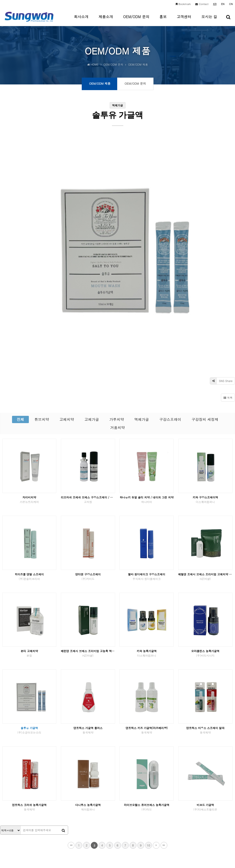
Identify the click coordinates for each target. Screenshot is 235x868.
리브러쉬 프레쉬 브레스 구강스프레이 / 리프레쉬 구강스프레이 (88, 401)
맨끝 (164, 747)
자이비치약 (29, 401)
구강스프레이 (170, 321)
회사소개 (81, 20)
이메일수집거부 (45, 802)
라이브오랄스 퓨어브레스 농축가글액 (147, 708)
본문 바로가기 (0, 0)
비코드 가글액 (205, 708)
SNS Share (221, 282)
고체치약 (67, 321)
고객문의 (84, 802)
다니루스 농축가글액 (88, 708)
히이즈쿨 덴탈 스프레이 (29, 478)
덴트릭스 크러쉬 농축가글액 (29, 708)
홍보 (163, 20)
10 (148, 746)
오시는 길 (209, 20)
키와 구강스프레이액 (205, 401)
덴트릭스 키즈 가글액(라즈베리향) (147, 631)
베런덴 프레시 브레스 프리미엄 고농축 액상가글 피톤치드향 (88, 554)
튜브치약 (42, 321)
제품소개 (106, 20)
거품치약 (118, 329)
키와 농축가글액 (147, 554)
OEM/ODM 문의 (136, 20)
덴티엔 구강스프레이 (88, 478)
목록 (228, 299)
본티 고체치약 (29, 554)
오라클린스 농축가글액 (205, 554)
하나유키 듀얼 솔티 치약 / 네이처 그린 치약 (147, 401)
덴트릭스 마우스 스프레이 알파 (205, 631)
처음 (71, 747)
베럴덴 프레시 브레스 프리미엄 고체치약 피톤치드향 (205, 478)
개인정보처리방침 (15, 802)
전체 (20, 321)
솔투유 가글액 (29, 631)
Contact (202, 4)
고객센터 (184, 20)
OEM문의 (69, 802)
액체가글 (142, 321)
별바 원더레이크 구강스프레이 (147, 478)
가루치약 (117, 321)
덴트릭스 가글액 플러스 (88, 631)
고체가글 (92, 321)
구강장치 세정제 (205, 321)
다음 (156, 747)
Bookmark (183, 4)
